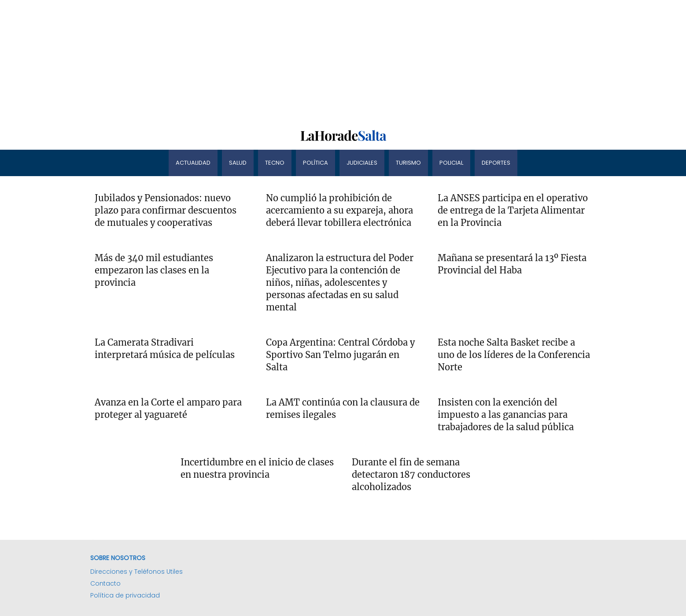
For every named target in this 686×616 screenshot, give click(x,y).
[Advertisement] (264, 62)
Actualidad (193, 163)
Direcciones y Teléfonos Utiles (136, 572)
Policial (451, 163)
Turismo (408, 163)
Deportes (496, 163)
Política (315, 163)
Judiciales (362, 163)
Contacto (105, 583)
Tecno (275, 163)
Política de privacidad (125, 595)
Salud (238, 163)
